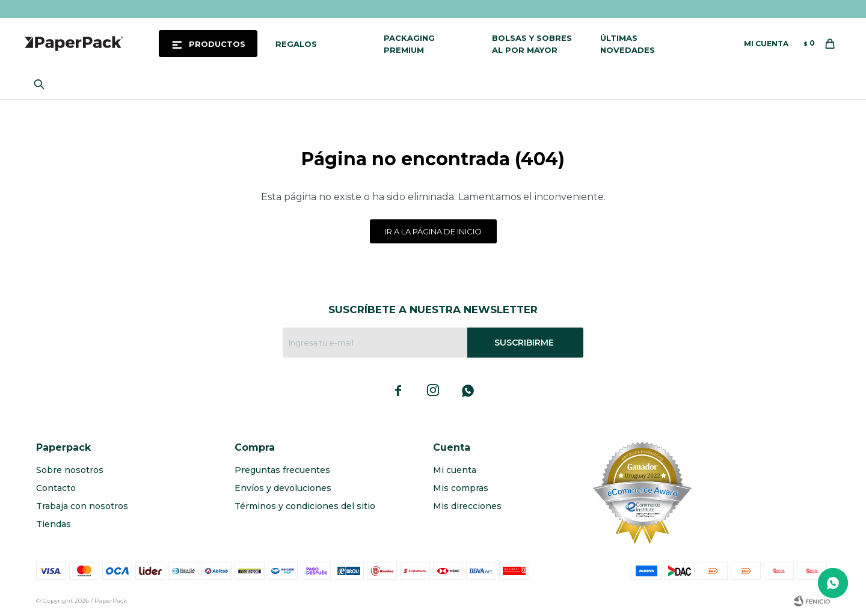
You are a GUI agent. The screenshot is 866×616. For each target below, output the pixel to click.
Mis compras (461, 488)
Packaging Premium (409, 44)
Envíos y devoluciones (283, 488)
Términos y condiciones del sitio (305, 506)
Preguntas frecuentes (282, 470)
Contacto (56, 488)
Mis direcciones (467, 506)
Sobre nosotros (70, 470)
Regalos (296, 44)
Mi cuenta (455, 470)
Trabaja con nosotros (82, 506)
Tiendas (54, 524)
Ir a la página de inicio (433, 231)
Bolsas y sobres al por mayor (532, 44)
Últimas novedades (628, 44)
